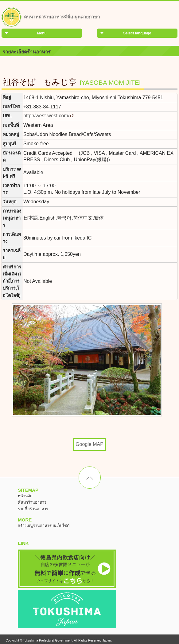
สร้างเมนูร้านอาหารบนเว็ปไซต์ (44, 526)
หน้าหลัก (25, 496)
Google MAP (89, 444)
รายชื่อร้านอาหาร (33, 509)
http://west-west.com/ (46, 116)
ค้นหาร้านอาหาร (32, 502)
